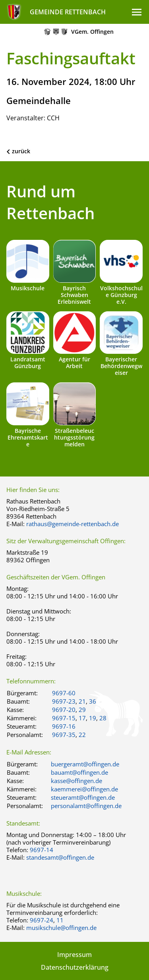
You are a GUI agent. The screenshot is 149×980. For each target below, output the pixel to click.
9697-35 (64, 735)
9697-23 (64, 701)
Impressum (74, 955)
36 (93, 701)
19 (93, 718)
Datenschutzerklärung (75, 967)
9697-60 (64, 693)
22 (82, 735)
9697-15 (64, 718)
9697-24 (42, 920)
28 (103, 718)
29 (82, 710)
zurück (21, 151)
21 (82, 701)
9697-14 (42, 850)
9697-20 (64, 710)
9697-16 (64, 726)
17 (82, 718)
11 (60, 920)
